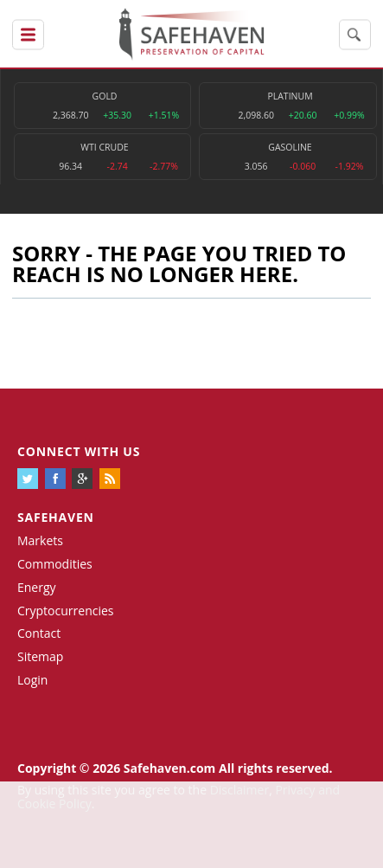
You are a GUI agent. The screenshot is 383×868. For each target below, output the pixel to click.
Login (32, 680)
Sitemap (40, 656)
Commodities (55, 564)
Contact (39, 633)
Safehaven (56, 517)
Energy (37, 587)
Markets (40, 540)
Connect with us (79, 451)
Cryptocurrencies (66, 611)
